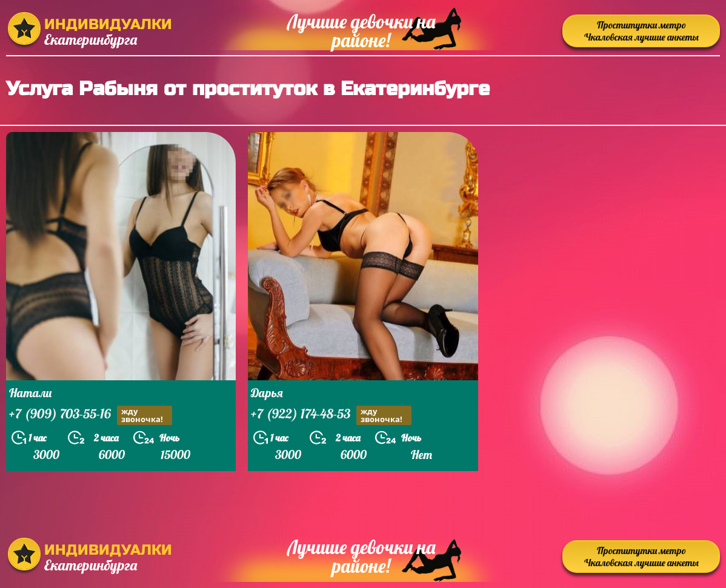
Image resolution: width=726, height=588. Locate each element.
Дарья (267, 393)
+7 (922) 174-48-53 (331, 415)
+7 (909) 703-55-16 (91, 415)
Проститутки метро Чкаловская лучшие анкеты (641, 31)
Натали (30, 393)
